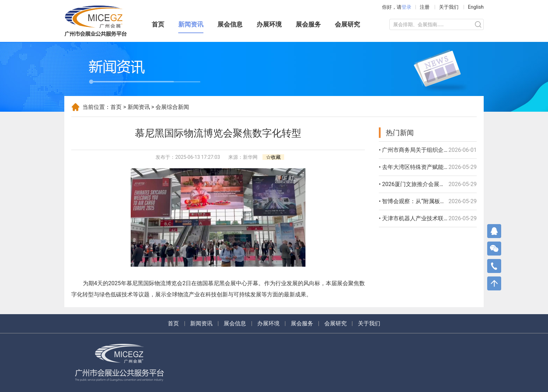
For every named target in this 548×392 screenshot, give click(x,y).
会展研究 (347, 24)
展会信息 (230, 24)
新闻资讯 (191, 24)
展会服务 (308, 24)
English (476, 7)
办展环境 (269, 24)
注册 (425, 7)
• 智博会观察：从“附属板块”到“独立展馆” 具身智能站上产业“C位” (459, 201)
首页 (158, 24)
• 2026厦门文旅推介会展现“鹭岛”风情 (425, 184)
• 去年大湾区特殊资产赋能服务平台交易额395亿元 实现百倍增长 (459, 167)
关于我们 (449, 7)
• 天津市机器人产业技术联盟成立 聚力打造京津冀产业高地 (451, 218)
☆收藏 (273, 157)
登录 (406, 7)
